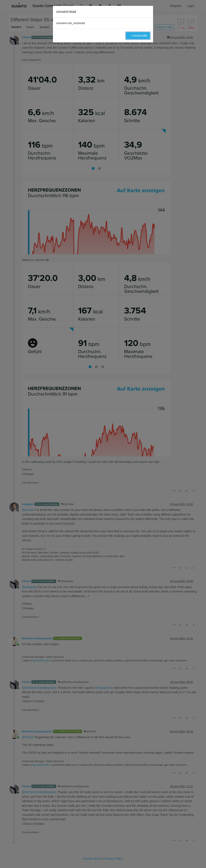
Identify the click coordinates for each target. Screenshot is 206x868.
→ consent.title (138, 36)
